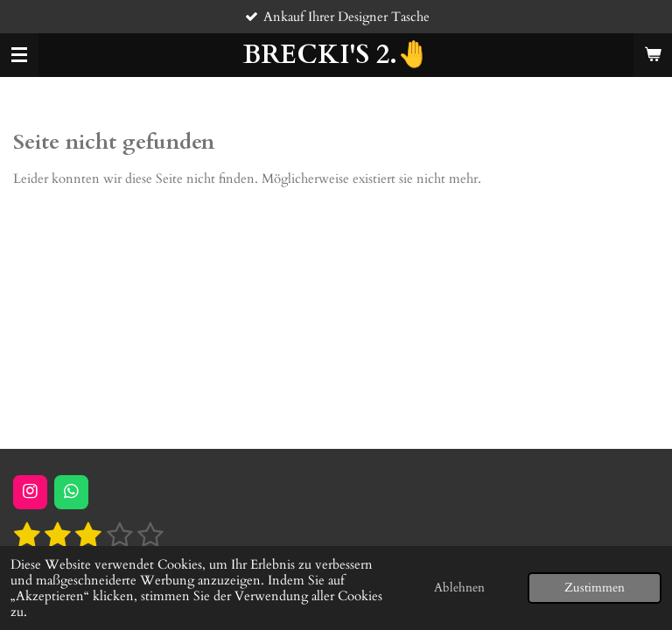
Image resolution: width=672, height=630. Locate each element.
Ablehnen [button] (459, 588)
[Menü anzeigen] (19, 55)
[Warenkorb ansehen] (653, 55)
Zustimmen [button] (595, 588)
